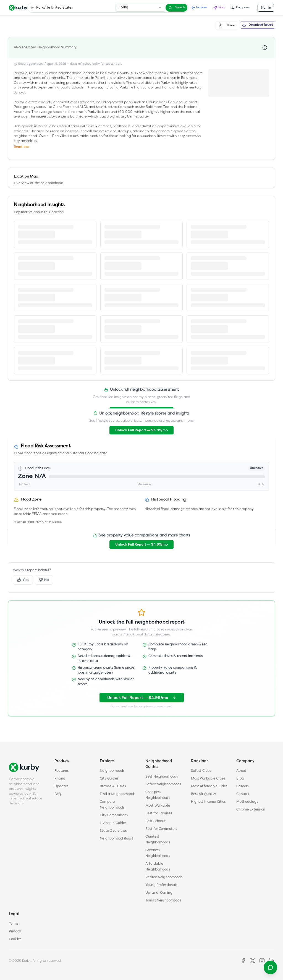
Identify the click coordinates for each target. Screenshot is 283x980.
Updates (61, 786)
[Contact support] (270, 967)
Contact (243, 794)
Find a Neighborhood (117, 794)
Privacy (15, 932)
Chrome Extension (251, 810)
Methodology (247, 802)
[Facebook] (243, 961)
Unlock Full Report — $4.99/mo (141, 430)
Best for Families (159, 814)
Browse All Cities (113, 786)
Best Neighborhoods (162, 777)
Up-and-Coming (159, 893)
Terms (14, 924)
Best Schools (155, 821)
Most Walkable (158, 806)
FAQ (58, 794)
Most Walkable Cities (208, 779)
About (241, 771)
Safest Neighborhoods (163, 784)
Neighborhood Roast (116, 839)
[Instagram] (262, 961)
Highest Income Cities (208, 802)
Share (227, 25)
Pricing (60, 779)
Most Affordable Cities (209, 786)
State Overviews (113, 831)
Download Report (258, 25)
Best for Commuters (161, 829)
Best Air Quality (204, 794)
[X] (253, 961)
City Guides (109, 779)
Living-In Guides (113, 823)
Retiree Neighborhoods (164, 877)
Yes (23, 580)
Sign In (266, 8)
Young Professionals (161, 885)
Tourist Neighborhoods (163, 901)
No (44, 580)
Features (61, 771)
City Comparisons (114, 815)
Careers (242, 786)
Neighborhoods (112, 771)
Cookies (15, 939)
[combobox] (140, 8)
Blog (240, 779)
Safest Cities (201, 771)
